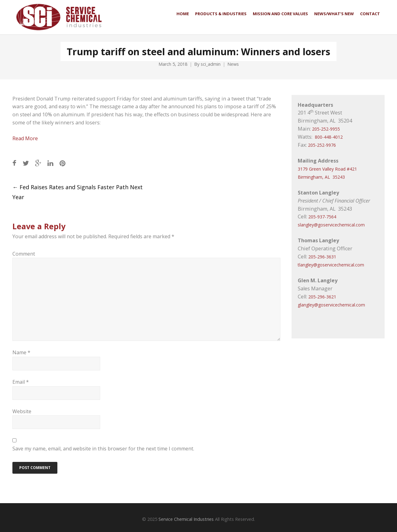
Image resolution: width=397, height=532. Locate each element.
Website (22, 411)
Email (21, 382)
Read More (25, 138)
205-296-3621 (322, 297)
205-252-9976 (322, 145)
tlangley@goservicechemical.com (331, 265)
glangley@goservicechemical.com (331, 305)
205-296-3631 (322, 257)
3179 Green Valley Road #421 (327, 169)
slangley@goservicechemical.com (331, 225)
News (233, 64)
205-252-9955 (326, 129)
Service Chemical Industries (186, 519)
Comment (24, 254)
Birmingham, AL (314, 177)
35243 (339, 177)
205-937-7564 (322, 217)
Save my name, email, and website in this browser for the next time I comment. (103, 449)
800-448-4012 (329, 137)
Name (21, 352)
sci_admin (211, 64)
